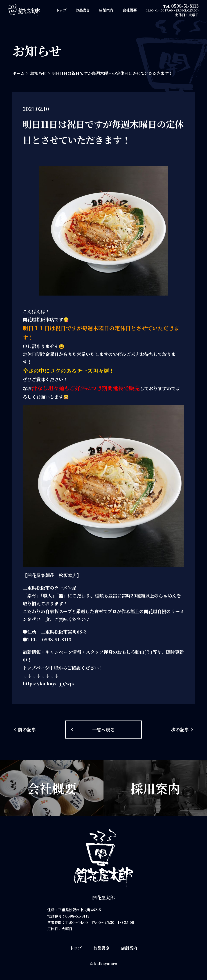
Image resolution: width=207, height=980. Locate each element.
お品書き (83, 10)
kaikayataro (106, 964)
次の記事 (180, 729)
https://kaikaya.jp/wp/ (49, 683)
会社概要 (130, 10)
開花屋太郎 (103, 897)
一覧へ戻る (103, 730)
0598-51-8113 (185, 6)
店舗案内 (106, 10)
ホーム (18, 73)
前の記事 (27, 729)
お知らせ (38, 73)
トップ (61, 10)
